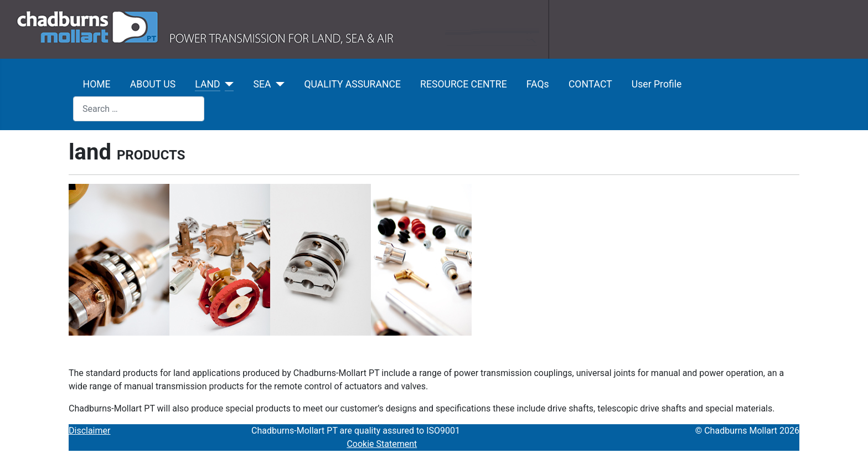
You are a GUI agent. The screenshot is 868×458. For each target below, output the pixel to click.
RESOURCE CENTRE (464, 84)
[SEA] (278, 84)
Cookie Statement (382, 444)
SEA (262, 84)
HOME (97, 84)
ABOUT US (153, 84)
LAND (207, 84)
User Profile (657, 84)
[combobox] (139, 109)
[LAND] (227, 84)
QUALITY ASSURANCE (352, 84)
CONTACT (590, 84)
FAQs (538, 84)
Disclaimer (89, 431)
